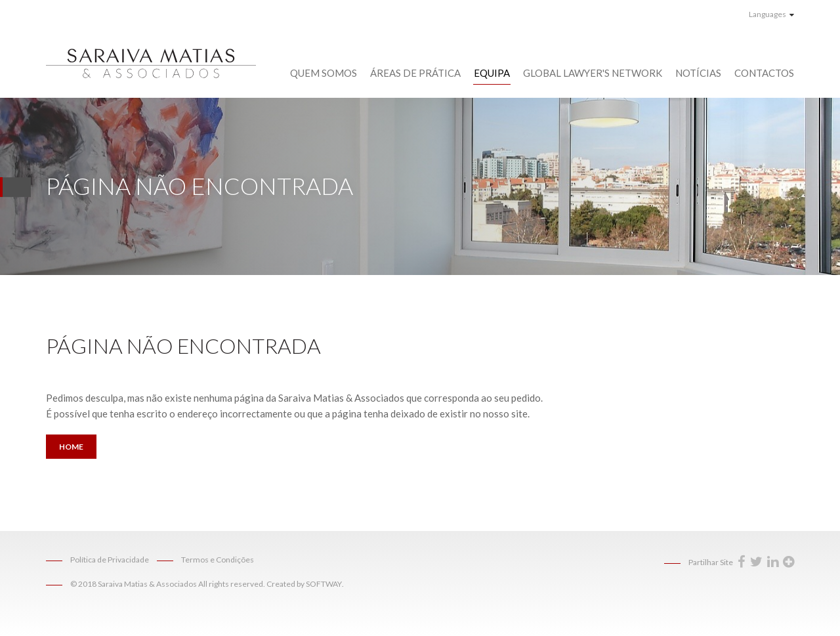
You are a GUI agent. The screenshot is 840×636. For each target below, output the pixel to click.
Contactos (764, 73)
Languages (771, 14)
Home (71, 447)
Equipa (492, 73)
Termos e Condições (218, 560)
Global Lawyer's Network (593, 73)
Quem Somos (324, 73)
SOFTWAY (324, 584)
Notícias (698, 73)
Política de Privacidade (110, 560)
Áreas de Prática (415, 73)
